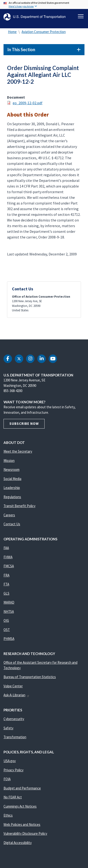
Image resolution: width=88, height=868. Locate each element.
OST (7, 630)
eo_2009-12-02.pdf (28, 103)
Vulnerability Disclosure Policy (25, 833)
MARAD (9, 602)
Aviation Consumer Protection (44, 32)
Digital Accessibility (18, 843)
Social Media (12, 479)
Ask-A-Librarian (17, 695)
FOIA (7, 779)
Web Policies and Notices (22, 824)
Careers (9, 515)
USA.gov (10, 761)
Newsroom (11, 469)
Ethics (8, 815)
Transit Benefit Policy (19, 506)
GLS (6, 593)
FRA (6, 575)
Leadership (12, 488)
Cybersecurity (14, 719)
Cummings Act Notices (20, 806)
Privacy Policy (13, 770)
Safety (8, 728)
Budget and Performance (22, 788)
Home (12, 32)
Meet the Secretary (18, 451)
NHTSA (9, 611)
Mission (9, 461)
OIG (6, 620)
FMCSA (9, 566)
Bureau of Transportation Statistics (30, 677)
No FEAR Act (13, 797)
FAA (6, 548)
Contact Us (12, 524)
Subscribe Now (24, 424)
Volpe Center (13, 686)
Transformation (15, 737)
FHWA (8, 557)
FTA (6, 584)
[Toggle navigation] (81, 16)
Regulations (12, 497)
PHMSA (9, 639)
